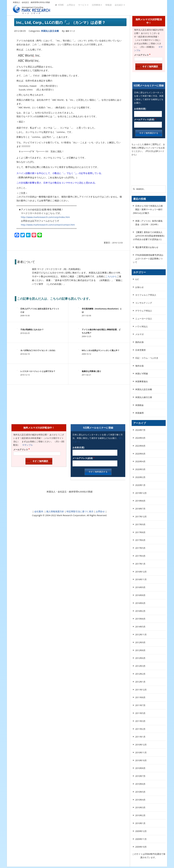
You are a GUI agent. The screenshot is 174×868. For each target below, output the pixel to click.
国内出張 (139, 342)
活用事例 (96, 8)
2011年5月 (140, 713)
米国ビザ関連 (142, 374)
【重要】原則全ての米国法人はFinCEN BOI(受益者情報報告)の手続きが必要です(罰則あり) (149, 236)
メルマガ (139, 334)
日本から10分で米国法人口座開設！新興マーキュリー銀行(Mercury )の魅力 (148, 209)
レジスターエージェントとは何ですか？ (38, 371)
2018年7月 (140, 509)
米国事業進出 (142, 381)
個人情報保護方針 (55, 511)
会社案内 (39, 511)
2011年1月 (140, 737)
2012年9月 (140, 642)
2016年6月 (140, 603)
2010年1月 (140, 823)
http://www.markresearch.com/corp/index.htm (45, 217)
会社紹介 (119, 8)
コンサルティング (144, 303)
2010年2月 (140, 815)
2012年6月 (140, 658)
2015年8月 (140, 619)
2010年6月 (140, 784)
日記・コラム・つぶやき (147, 358)
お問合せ (71, 8)
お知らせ (139, 287)
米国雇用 (139, 413)
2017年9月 (140, 524)
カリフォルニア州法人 (146, 295)
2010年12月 (141, 745)
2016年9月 (140, 587)
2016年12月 (141, 572)
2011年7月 (140, 705)
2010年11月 (141, 752)
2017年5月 (140, 548)
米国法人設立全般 (50, 31)
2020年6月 (140, 454)
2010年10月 (141, 760)
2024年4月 (140, 438)
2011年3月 (140, 721)
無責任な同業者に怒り (91, 371)
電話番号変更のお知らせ (147, 247)
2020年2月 (140, 477)
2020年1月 (140, 485)
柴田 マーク (70, 31)
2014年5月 (140, 627)
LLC (137, 279)
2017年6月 (140, 540)
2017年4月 (140, 556)
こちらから (111, 276)
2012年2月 (140, 674)
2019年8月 (140, 501)
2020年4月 (140, 461)
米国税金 (139, 405)
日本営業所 (141, 350)
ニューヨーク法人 (144, 319)
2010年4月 (140, 800)
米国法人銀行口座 (144, 397)
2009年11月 (141, 839)
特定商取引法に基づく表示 (80, 511)
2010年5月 (140, 792)
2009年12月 (141, 831)
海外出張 (139, 366)
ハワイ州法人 (142, 326)
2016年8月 (140, 595)
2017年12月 (141, 517)
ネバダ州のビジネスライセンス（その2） (38, 350)
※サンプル (26, 445)
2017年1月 (140, 564)
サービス (82, 8)
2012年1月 (140, 682)
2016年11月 (141, 579)
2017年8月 (140, 532)
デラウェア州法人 (144, 311)
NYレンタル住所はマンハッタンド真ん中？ (101, 350)
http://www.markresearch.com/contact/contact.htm (48, 225)
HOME (59, 8)
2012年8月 (140, 650)
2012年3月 (140, 666)
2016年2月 (140, 611)
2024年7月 (140, 430)
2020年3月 (140, 469)
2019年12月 (141, 493)
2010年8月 (140, 768)
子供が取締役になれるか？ (32, 330)
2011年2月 (140, 729)
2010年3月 (140, 807)
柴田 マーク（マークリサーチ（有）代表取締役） (57, 269)
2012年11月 (141, 635)
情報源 (109, 8)
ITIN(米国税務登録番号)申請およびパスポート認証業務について (148, 259)
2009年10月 (141, 847)
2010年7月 (140, 776)
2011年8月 (140, 697)
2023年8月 (140, 446)
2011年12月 (141, 690)
